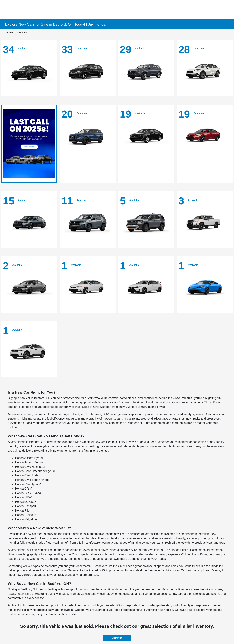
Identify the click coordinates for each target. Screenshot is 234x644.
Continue (117, 638)
